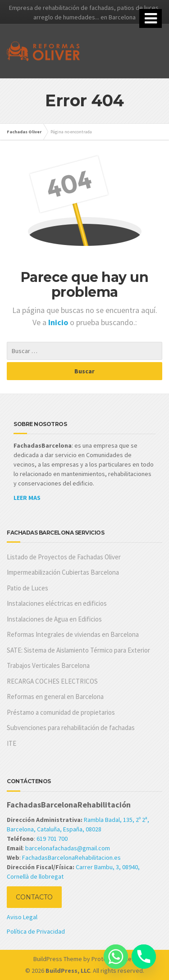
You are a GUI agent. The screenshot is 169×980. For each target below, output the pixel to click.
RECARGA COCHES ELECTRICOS (52, 681)
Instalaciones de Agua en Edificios (54, 619)
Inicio (59, 322)
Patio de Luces (27, 588)
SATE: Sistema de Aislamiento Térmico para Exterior (78, 650)
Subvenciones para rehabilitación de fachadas (71, 728)
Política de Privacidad (36, 931)
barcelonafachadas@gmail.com (68, 848)
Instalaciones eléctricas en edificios (57, 603)
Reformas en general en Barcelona (55, 696)
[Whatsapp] (116, 957)
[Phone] (144, 957)
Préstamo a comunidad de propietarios (61, 712)
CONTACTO (34, 897)
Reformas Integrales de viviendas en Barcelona (73, 634)
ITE (11, 743)
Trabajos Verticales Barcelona (48, 665)
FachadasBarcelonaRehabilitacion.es (71, 857)
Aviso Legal (22, 917)
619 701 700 (52, 839)
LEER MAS (27, 498)
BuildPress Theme (58, 959)
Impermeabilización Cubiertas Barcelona (63, 572)
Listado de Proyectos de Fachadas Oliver (64, 557)
